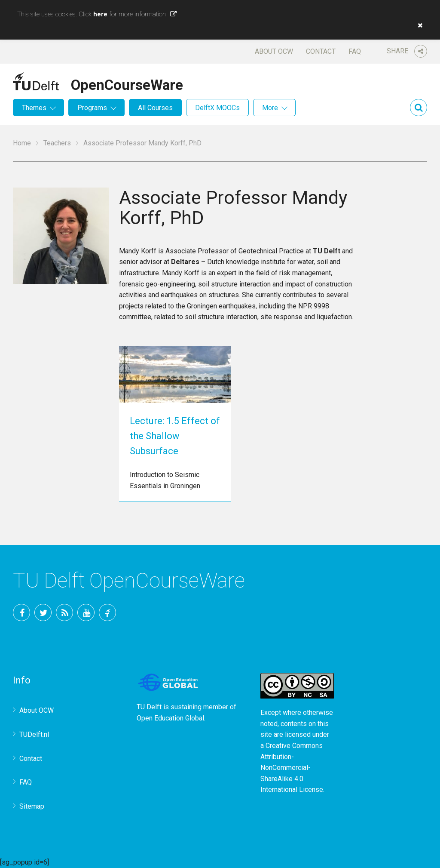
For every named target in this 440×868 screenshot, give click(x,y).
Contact (321, 51)
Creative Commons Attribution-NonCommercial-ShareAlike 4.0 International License (292, 768)
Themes (34, 108)
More (270, 108)
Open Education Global (170, 718)
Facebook (21, 613)
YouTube (86, 613)
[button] (418, 25)
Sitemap (32, 806)
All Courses (155, 108)
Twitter (43, 613)
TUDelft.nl (34, 734)
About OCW (274, 51)
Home (22, 143)
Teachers (57, 143)
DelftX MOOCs (217, 108)
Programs (92, 108)
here (100, 14)
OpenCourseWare (127, 83)
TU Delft (107, 613)
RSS (64, 613)
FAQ (355, 51)
